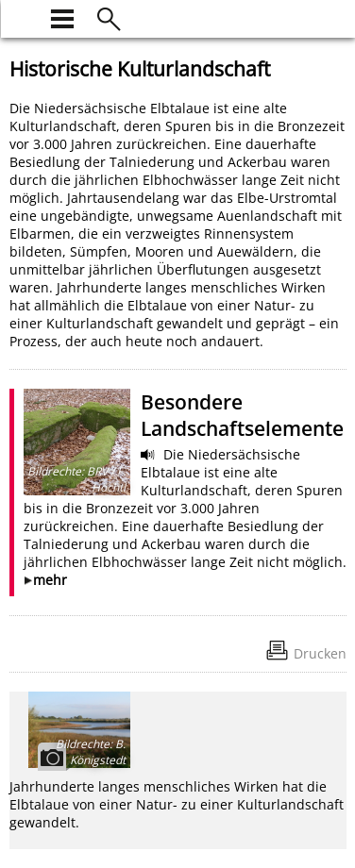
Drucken (320, 653)
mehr (50, 580)
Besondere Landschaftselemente (242, 415)
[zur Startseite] (21, 17)
